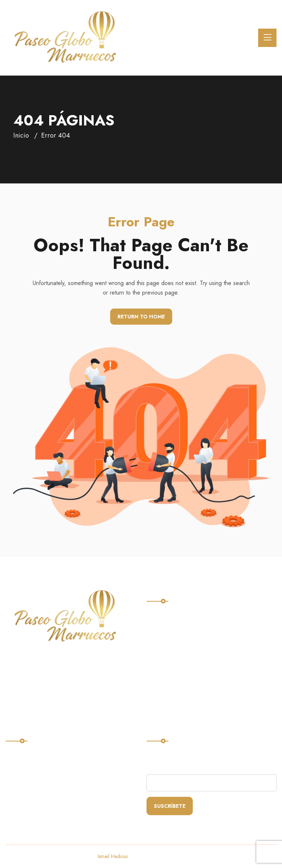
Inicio (21, 135)
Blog (156, 674)
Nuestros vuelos (172, 629)
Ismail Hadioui (113, 856)
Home (157, 614)
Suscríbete (170, 806)
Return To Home (141, 317)
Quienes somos (170, 644)
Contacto (162, 659)
